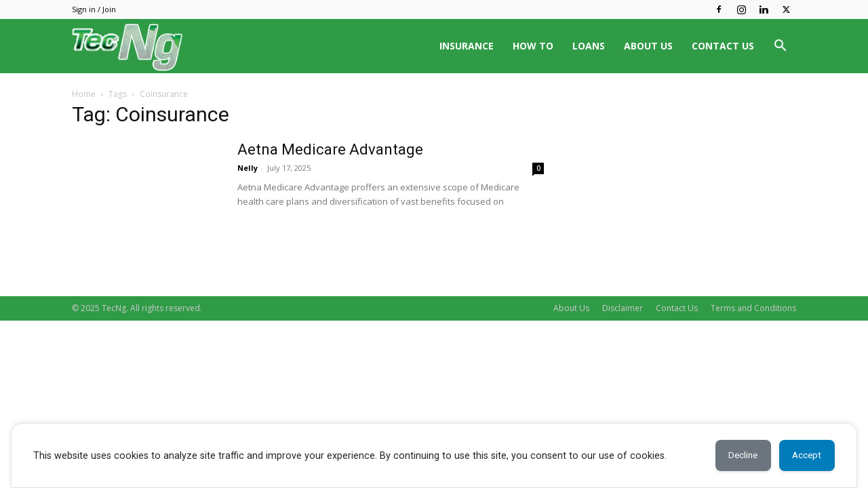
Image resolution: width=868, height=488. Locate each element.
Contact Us (677, 308)
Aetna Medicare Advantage (330, 149)
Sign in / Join (94, 9)
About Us (571, 308)
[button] (780, 47)
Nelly (248, 168)
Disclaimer (623, 308)
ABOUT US (648, 46)
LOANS (589, 46)
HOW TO (533, 46)
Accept (803, 455)
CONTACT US (723, 46)
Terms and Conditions (753, 308)
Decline (732, 455)
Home (84, 94)
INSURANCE (467, 46)
